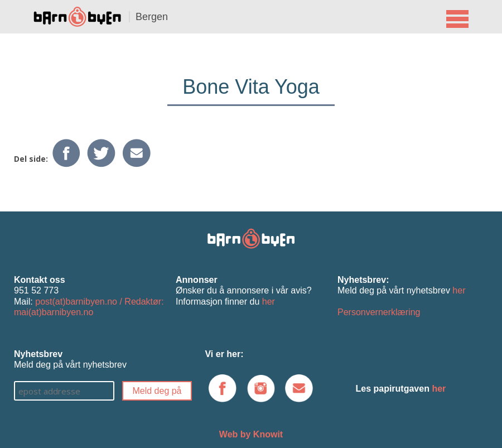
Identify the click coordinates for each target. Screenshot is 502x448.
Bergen (152, 17)
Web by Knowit (251, 434)
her (269, 302)
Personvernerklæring (379, 312)
